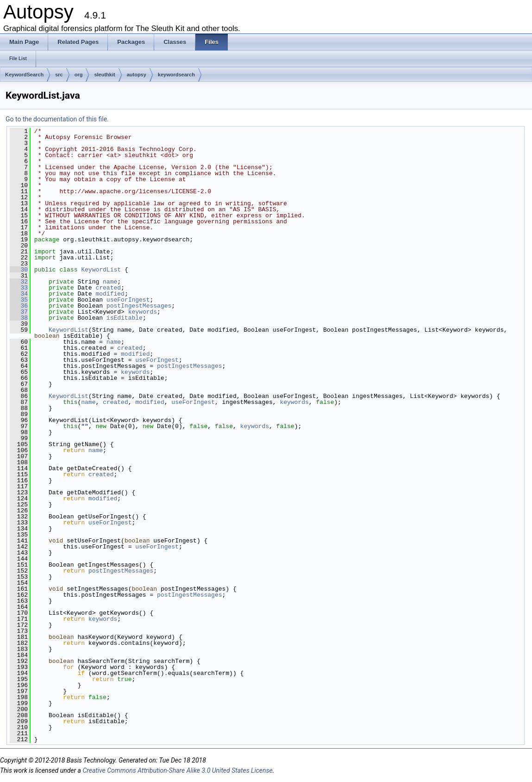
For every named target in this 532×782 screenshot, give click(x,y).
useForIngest (128, 300)
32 (19, 282)
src (59, 75)
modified (110, 294)
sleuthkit (104, 75)
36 (19, 306)
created (108, 288)
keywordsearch (176, 75)
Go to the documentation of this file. (57, 119)
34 (19, 294)
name (110, 282)
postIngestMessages (139, 306)
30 (19, 270)
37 (19, 312)
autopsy (137, 75)
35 (19, 300)
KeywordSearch (24, 75)
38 (19, 318)
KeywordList (101, 270)
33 (19, 288)
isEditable (125, 318)
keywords (143, 312)
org (79, 75)
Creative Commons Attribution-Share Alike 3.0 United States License (177, 770)
